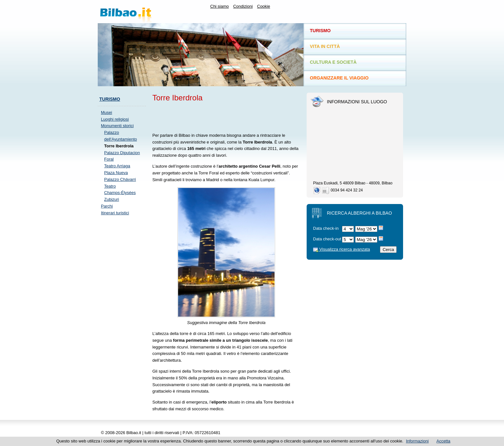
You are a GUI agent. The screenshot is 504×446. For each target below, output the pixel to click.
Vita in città (325, 46)
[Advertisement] (123, 317)
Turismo (110, 99)
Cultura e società (333, 62)
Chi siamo (220, 6)
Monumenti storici (117, 126)
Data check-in (326, 228)
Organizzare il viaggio (339, 78)
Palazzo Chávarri (120, 179)
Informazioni (417, 441)
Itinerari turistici (115, 213)
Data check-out (327, 239)
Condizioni (243, 6)
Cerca (388, 250)
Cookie (264, 6)
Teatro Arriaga (117, 166)
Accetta (443, 441)
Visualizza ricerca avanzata (342, 249)
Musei (107, 112)
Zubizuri (112, 199)
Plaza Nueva (116, 173)
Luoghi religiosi (115, 119)
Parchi (107, 206)
